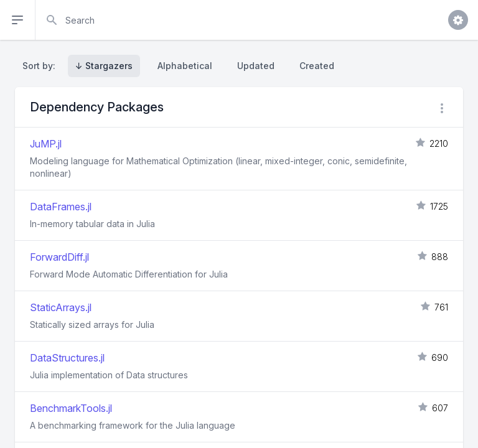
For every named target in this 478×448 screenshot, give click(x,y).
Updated (256, 66)
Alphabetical (185, 66)
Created (317, 66)
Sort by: (41, 66)
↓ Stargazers (104, 66)
